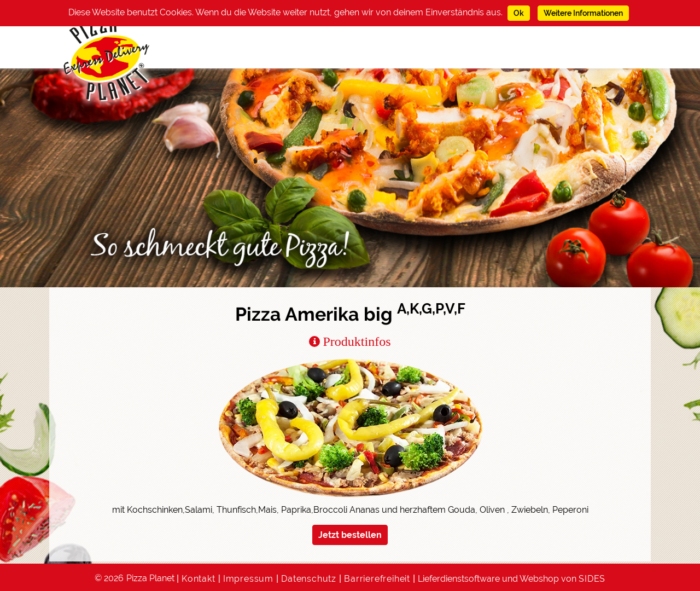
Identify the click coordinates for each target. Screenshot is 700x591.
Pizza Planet (150, 578)
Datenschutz (309, 579)
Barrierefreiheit (377, 579)
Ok (519, 13)
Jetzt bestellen (350, 535)
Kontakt (199, 579)
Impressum (248, 579)
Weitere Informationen (583, 13)
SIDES (592, 579)
